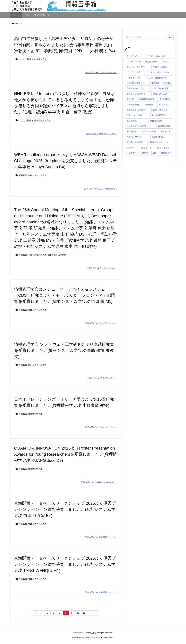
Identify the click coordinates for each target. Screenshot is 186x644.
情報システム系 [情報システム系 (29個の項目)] (160, 94)
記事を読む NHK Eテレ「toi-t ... (102, 134)
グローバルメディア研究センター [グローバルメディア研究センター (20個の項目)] (142, 62)
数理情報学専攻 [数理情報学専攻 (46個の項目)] (147, 99)
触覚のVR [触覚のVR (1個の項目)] (131, 148)
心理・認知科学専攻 (41, 120)
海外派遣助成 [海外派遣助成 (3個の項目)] (133, 105)
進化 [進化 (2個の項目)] (155, 153)
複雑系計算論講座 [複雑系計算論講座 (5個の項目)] (135, 142)
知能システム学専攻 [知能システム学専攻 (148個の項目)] (136, 110)
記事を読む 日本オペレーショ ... (101, 427)
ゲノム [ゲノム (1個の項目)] (166, 62)
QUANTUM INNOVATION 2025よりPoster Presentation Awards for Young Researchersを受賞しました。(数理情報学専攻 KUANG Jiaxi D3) (66, 454)
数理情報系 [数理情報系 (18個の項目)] (165, 99)
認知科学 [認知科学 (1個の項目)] (145, 153)
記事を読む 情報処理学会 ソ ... (102, 378)
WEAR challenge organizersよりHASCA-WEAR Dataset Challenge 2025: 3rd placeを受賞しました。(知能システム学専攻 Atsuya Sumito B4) (66, 161)
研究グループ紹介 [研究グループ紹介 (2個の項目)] (135, 115)
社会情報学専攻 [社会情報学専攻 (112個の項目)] (159, 115)
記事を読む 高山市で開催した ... (101, 73)
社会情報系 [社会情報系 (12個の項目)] (132, 121)
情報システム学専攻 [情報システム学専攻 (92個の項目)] (136, 94)
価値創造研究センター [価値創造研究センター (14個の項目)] (137, 83)
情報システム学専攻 (37, 365)
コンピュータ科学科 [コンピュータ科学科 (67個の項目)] (136, 67)
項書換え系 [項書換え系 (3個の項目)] (166, 153)
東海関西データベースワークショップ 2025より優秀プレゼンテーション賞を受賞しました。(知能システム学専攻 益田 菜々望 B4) (65, 509)
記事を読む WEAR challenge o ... (101, 189)
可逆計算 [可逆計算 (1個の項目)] (155, 83)
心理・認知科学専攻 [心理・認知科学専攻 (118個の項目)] (136, 88)
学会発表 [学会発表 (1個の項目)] (167, 83)
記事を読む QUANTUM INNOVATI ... (99, 482)
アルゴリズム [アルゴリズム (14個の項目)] (133, 56)
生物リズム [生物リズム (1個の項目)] (164, 105)
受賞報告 (23, 175)
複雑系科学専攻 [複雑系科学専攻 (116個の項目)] (134, 137)
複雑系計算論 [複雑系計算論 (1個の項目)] (158, 137)
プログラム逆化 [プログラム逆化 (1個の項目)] (134, 72)
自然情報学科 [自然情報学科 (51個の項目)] (164, 126)
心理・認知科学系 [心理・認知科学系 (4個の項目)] (160, 88)
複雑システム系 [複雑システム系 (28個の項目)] (149, 131)
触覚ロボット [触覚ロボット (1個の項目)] (163, 148)
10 (78, 613)
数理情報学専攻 (35, 414)
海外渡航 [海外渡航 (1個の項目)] (149, 105)
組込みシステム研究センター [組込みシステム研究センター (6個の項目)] (140, 126)
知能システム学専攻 (37, 175)
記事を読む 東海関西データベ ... (101, 537)
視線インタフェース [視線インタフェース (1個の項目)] (159, 142)
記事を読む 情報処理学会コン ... (101, 323)
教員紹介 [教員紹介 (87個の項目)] (131, 99)
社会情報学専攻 (39, 59)
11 (84, 613)
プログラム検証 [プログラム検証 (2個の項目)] (160, 67)
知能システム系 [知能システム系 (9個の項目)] (160, 110)
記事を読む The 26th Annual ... (102, 268)
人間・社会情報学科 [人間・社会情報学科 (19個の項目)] (158, 78)
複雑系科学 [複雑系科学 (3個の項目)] (166, 131)
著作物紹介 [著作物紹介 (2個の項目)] (132, 131)
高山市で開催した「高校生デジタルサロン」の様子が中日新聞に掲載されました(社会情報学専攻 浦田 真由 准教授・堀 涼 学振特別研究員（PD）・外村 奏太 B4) (65, 45)
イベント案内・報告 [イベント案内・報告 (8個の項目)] (157, 56)
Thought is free (108, 637)
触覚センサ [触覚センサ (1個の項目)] (146, 148)
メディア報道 (25, 59)
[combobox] (149, 37)
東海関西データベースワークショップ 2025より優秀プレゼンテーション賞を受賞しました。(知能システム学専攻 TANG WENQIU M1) (65, 564)
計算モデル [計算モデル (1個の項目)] (132, 153)
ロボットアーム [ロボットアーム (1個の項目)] (134, 78)
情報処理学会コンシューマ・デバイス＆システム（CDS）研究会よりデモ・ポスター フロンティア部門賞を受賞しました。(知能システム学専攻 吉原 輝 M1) (65, 295)
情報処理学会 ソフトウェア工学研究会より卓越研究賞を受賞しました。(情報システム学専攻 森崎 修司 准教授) (64, 350)
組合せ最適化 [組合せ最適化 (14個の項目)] (156, 121)
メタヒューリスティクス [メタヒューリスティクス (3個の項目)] (158, 72)
